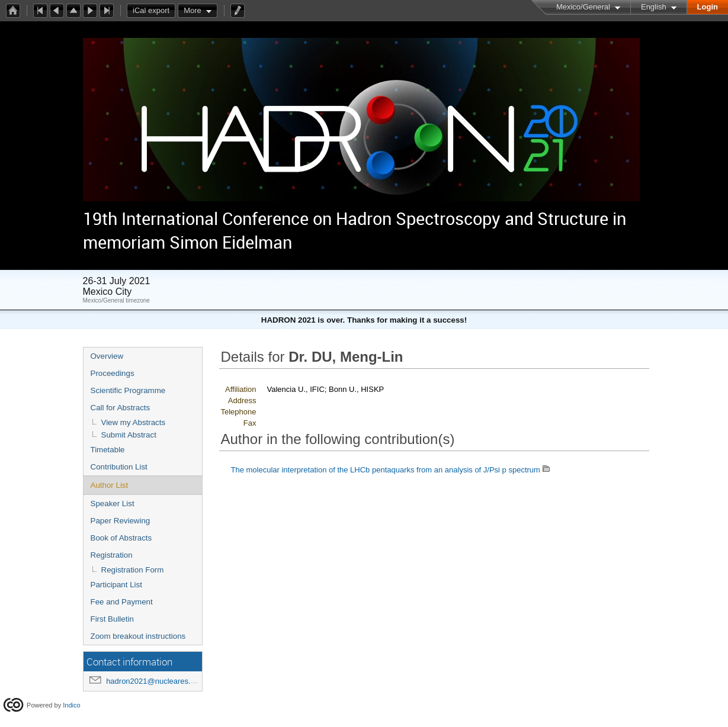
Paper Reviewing (121, 521)
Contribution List (119, 467)
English (654, 7)
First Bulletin (112, 619)
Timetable (108, 450)
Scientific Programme (128, 390)
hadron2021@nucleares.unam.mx (164, 681)
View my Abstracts (134, 422)
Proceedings (113, 373)
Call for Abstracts (121, 408)
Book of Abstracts (121, 538)
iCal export (154, 11)
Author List (110, 485)
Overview (107, 356)
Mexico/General (583, 7)
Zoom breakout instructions (138, 636)
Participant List (116, 585)
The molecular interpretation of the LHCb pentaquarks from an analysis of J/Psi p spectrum (386, 470)
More (193, 10)
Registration (112, 555)
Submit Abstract (129, 435)
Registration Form (133, 570)
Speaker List (113, 504)
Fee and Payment (122, 602)
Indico (71, 705)
